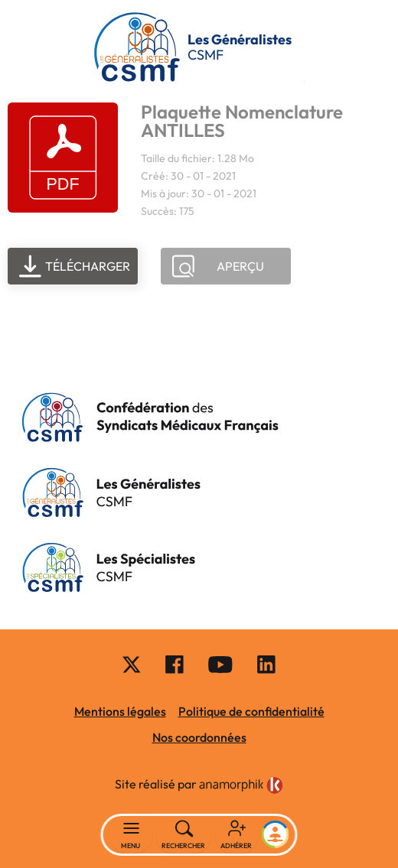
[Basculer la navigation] (131, 835)
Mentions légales (120, 711)
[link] (241, 785)
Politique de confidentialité (251, 711)
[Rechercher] (184, 835)
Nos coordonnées (199, 737)
